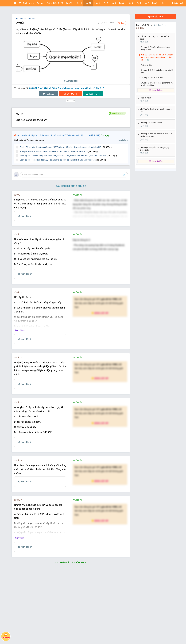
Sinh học (31, 18)
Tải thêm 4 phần (156, 161)
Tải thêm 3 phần (156, 90)
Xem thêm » (123, 140)
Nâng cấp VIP (100, 340)
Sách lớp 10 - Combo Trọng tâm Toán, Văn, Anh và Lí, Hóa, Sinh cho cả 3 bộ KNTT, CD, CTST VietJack (68, 156)
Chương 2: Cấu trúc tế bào (152, 78)
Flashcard (49, 94)
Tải (93, 94)
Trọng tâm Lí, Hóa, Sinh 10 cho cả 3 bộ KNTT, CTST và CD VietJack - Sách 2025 (59, 151)
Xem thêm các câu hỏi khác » (71, 590)
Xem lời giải (71, 81)
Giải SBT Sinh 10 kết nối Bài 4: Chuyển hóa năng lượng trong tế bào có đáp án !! (66, 88)
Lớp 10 (23, 18)
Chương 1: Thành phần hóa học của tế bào (157, 71)
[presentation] (38, 330)
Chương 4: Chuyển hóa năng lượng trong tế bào (155, 48)
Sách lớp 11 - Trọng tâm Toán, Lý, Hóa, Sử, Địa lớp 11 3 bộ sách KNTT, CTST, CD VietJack (63, 160)
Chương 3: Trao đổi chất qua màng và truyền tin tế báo (157, 84)
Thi (71, 94)
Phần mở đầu (146, 65)
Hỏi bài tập (156, 17)
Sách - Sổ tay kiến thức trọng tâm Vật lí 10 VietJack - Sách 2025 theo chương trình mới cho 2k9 (66, 147)
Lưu (121, 23)
